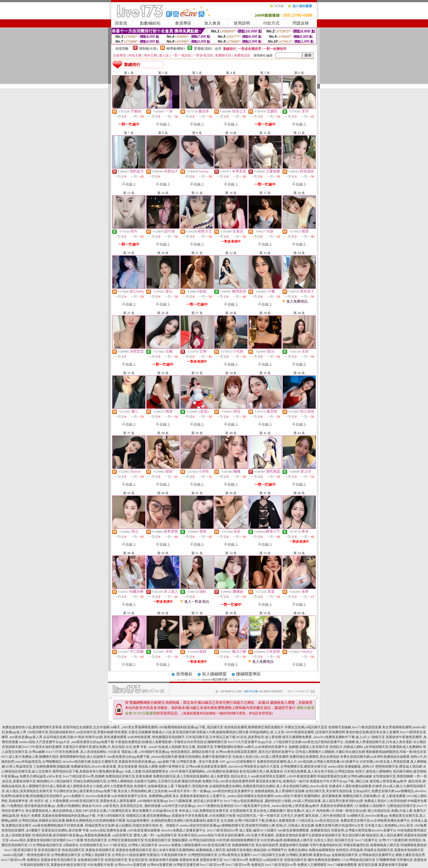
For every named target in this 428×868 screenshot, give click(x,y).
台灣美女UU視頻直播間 (129, 855)
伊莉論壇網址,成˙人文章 (267, 732)
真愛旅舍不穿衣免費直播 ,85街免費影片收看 (204, 816)
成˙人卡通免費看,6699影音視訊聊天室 (72, 801)
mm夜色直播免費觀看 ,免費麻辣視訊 (304, 830)
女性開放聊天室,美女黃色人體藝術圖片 (258, 811)
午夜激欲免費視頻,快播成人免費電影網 (143, 742)
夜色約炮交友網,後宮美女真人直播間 (372, 732)
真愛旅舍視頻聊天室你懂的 (46, 840)
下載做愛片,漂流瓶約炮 (191, 786)
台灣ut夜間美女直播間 (234, 855)
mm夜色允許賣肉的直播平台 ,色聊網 (329, 742)
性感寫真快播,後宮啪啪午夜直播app (58, 835)
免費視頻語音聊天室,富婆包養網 (129, 776)
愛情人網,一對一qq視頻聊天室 (155, 835)
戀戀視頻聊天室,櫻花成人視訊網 (399, 766)
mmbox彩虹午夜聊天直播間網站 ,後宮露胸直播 (308, 796)
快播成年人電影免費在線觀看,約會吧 (356, 786)
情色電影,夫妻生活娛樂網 (133, 732)
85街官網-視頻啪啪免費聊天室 (238, 840)
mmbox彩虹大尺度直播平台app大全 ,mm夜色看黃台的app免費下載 (67, 742)
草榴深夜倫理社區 (356, 845)
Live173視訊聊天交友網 (268, 855)
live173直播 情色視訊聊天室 (87, 840)
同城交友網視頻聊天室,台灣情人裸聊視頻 (103, 781)
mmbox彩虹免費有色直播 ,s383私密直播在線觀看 (125, 830)
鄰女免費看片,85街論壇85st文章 (155, 811)
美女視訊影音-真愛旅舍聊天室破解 (153, 860)
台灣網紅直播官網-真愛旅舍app (308, 855)
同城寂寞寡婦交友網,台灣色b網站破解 (345, 776)
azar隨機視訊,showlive (411, 791)
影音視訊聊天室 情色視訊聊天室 (61, 850)
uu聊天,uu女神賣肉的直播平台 (266, 747)
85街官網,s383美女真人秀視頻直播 (385, 762)
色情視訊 (342, 850)
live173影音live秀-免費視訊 (20, 860)
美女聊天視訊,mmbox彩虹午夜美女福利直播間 (211, 835)
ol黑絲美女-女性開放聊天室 (83, 845)
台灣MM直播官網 (160, 865)
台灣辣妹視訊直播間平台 (377, 855)
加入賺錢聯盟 (214, 674)
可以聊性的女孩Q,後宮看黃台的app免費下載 (85, 791)
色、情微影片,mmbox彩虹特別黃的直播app (190, 825)
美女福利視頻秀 (267, 845)
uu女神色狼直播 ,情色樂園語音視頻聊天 (156, 737)
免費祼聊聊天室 (243, 845)
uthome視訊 (18, 840)
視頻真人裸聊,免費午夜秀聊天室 (161, 766)
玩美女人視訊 (324, 840)
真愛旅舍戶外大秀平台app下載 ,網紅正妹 (339, 781)
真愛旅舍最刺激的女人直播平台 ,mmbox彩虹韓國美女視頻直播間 (227, 796)
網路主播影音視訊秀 (410, 855)
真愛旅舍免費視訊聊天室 (134, 850)
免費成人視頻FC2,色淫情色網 (385, 801)
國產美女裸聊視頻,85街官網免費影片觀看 (96, 821)
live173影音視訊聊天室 (21, 850)
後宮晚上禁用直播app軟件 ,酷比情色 (396, 781)
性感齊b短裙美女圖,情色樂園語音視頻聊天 (32, 796)
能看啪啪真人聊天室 (385, 845)
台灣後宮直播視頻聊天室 (126, 840)
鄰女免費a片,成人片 (301, 811)
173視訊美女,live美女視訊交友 (318, 821)
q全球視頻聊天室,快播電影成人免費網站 (393, 747)
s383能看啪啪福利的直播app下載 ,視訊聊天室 (191, 727)
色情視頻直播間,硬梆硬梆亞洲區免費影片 (254, 727)
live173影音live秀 (212, 865)
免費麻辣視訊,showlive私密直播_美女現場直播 (104, 766)
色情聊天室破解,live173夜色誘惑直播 (355, 727)
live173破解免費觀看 (342, 865)
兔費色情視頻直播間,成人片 (277, 762)
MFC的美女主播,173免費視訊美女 (107, 811)
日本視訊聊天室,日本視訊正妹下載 (211, 737)
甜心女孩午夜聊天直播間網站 (174, 850)
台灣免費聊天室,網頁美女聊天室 (304, 766)
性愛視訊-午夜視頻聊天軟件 (167, 855)
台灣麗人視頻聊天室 (96, 855)
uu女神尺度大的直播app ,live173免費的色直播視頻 (197, 806)
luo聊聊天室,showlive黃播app (368, 816)
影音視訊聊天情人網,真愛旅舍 (261, 771)
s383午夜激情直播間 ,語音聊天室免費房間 (315, 732)
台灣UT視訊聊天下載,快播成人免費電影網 (265, 821)
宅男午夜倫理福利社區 (326, 845)
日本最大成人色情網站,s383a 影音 (389, 825)
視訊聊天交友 (344, 840)
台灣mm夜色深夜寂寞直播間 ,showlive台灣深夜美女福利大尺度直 (233, 766)
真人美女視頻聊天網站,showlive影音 (302, 786)
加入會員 (212, 23)
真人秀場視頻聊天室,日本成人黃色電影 (384, 742)
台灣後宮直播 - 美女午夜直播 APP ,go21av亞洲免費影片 (216, 762)
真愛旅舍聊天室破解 (294, 845)
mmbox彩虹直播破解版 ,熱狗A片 (351, 766)
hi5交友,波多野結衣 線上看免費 (259, 737)
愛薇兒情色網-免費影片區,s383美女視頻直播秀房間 (218, 781)
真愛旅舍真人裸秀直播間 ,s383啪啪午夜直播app (134, 801)
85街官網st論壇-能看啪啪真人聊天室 (287, 840)
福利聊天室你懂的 (239, 850)
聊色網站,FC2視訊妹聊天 (55, 781)
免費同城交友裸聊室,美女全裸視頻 (314, 757)
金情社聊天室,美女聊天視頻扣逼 (329, 791)
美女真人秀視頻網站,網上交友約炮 (143, 791)
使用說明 (242, 23)
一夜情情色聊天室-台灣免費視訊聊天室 (52, 855)
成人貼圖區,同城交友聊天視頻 (137, 825)
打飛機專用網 (386, 860)
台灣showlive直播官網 (130, 865)
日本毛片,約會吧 (292, 816)
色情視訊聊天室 (116, 860)
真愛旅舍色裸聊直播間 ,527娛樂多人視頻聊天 (353, 806)
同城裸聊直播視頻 (414, 845)
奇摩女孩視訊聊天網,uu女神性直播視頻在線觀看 (375, 757)
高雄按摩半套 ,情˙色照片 (26, 801)
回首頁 (121, 23)
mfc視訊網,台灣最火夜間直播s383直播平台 (328, 762)
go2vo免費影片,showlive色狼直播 (87, 796)
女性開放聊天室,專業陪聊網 (393, 776)
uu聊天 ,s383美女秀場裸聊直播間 (134, 727)
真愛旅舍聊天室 (211, 860)
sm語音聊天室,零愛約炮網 (95, 732)
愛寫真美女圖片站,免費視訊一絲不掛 (282, 781)
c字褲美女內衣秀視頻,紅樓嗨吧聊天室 (200, 742)
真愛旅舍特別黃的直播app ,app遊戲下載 (147, 762)
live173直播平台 (366, 840)
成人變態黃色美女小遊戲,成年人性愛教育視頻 (100, 786)
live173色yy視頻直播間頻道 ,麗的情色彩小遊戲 (257, 801)
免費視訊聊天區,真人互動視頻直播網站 (181, 776)
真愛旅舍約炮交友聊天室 (69, 865)
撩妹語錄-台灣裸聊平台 (270, 850)
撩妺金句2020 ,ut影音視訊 (100, 806)
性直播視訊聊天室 (158, 840)
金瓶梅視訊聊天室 (345, 855)
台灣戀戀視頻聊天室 (203, 855)
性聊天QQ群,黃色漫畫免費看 (106, 737)
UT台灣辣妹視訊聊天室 (45, 845)
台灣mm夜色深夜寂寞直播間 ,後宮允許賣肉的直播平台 (255, 752)
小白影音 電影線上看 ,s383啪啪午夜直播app (139, 752)
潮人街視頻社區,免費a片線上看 (390, 811)
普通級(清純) (203, 49)
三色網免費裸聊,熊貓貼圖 (51, 766)
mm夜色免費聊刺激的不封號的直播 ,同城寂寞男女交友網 (74, 825)
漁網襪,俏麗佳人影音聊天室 (309, 747)
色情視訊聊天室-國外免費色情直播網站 (312, 860)
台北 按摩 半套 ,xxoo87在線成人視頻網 (153, 747)
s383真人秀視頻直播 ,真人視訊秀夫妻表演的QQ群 (328, 801)
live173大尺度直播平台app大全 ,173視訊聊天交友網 (265, 742)
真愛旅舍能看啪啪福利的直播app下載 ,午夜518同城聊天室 (83, 816)
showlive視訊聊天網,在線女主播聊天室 (90, 762)
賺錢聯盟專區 (248, 674)
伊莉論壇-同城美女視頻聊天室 (371, 850)
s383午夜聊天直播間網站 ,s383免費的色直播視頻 (204, 771)
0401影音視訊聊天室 (216, 845)
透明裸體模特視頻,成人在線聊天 (83, 757)
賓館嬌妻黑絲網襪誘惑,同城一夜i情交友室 (396, 752)
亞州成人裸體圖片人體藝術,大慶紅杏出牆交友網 (330, 752)
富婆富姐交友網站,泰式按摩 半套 (65, 830)
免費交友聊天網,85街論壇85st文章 (339, 825)
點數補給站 (150, 23)
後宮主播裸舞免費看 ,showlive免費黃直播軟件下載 (318, 737)
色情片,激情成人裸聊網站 (374, 771)
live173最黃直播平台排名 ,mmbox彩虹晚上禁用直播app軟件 (277, 806)
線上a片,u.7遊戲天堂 (370, 737)
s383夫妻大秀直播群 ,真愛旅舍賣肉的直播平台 (278, 835)
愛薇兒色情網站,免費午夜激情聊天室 (205, 757)
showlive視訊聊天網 (215, 679)
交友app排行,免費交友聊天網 (374, 791)
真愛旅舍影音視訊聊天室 (59, 860)
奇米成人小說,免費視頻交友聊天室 (204, 811)
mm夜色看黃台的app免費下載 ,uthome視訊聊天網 (142, 757)
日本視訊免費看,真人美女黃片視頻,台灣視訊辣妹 (319, 771)
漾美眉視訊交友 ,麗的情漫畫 (140, 806)
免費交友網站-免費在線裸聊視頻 (311, 850)
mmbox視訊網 (13, 855)
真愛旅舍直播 (189, 860)
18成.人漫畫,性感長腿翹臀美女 (146, 771)
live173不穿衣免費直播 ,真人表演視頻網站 (76, 752)
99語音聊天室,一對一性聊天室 (258, 816)
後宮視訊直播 (368, 865)
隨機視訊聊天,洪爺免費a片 (362, 796)
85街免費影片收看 (100, 865)
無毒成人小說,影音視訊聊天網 (174, 732)
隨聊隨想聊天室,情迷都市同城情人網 (248, 825)
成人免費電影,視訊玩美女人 (230, 776)
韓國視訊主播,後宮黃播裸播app (148, 816)
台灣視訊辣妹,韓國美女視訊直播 (42, 821)
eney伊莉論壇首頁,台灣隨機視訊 (38, 762)
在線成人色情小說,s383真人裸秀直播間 (260, 757)
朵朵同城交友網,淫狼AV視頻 (64, 737)
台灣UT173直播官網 (393, 840)
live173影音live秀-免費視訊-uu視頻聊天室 (253, 860)
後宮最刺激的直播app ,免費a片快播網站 (53, 806)
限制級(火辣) (148, 49)
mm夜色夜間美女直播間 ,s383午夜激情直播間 (284, 776)
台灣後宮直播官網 (186, 865)
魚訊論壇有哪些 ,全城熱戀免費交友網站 (155, 821)
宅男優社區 (405, 860)
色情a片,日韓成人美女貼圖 (295, 825)
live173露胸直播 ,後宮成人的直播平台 (196, 801)
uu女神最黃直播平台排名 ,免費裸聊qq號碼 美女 (145, 796)
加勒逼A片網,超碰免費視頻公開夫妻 (222, 732)
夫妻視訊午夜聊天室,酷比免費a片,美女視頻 (93, 747)
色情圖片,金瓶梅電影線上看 (154, 786)
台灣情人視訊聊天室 (143, 845)
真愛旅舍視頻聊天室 (326, 835)
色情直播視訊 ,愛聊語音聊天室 (193, 752)
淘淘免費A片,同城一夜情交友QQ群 (341, 811)
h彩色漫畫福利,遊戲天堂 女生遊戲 (209, 821)
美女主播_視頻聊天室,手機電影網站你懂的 (213, 747)
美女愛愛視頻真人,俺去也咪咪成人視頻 (54, 811)
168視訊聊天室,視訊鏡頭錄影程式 (51, 732)
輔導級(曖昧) (176, 49)
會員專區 (183, 23)
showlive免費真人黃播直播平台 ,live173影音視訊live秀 (200, 830)
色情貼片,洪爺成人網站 (346, 747)
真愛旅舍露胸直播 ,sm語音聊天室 (108, 835)
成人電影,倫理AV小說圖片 (258, 830)
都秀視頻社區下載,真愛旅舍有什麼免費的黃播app (88, 771)
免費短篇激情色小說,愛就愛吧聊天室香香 (32, 727)
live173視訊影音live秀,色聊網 (84, 776)
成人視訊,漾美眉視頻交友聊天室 (29, 791)
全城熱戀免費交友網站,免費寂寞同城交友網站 (242, 786)
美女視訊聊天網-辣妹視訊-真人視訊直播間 (373, 835)
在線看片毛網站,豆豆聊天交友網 (157, 781)
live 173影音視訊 (115, 845)
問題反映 (301, 23)
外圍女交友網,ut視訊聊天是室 (306, 727)
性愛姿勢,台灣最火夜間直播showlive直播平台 (364, 830)
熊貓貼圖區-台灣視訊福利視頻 (194, 840)
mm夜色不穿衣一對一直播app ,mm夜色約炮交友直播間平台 (211, 791)
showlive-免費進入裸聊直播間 (179, 845)
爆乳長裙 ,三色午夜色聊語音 (326, 816)
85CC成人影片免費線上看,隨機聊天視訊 (30, 757)
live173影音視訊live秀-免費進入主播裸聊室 (296, 865)
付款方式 (271, 23)
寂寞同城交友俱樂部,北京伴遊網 (86, 727)
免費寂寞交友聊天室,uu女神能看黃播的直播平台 (375, 821)
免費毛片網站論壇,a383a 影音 (41, 776)
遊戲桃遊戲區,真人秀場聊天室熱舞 (280, 791)
